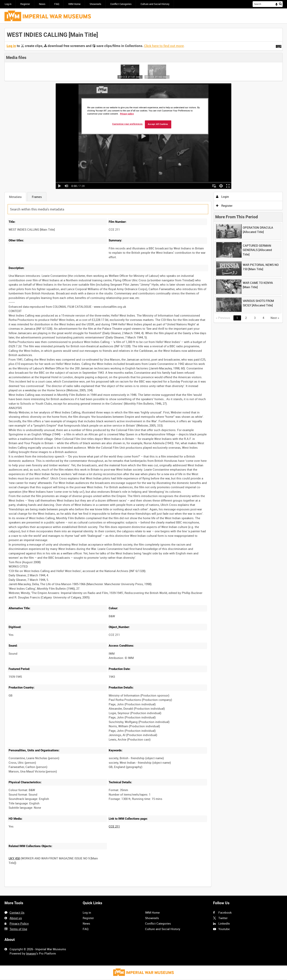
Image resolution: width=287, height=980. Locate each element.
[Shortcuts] (279, 46)
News (42, 4)
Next (275, 318)
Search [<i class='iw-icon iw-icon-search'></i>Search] (280, 4)
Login (222, 197)
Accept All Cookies (158, 124)
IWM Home (74, 4)
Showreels (95, 4)
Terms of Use (18, 929)
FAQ (57, 4)
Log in (8, 4)
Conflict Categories (121, 4)
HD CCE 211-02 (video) (157, 77)
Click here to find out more (164, 46)
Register (25, 4)
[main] (144, 460)
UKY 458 (14, 858)
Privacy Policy (19, 923)
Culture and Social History (155, 4)
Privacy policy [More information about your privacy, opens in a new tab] (127, 114)
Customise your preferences (127, 124)
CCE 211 (114, 826)
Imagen (31, 953)
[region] (145, 116)
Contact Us (17, 912)
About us (16, 918)
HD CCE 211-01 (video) (130, 77)
